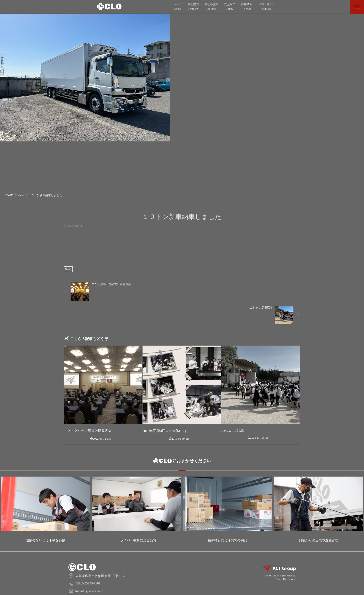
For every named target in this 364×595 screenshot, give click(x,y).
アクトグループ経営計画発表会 (83, 408)
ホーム (178, 7)
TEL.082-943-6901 (88, 553)
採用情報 (247, 7)
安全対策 (230, 7)
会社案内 (193, 7)
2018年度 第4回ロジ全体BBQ (160, 408)
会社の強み (211, 7)
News (68, 269)
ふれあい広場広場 (232, 408)
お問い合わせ (266, 7)
